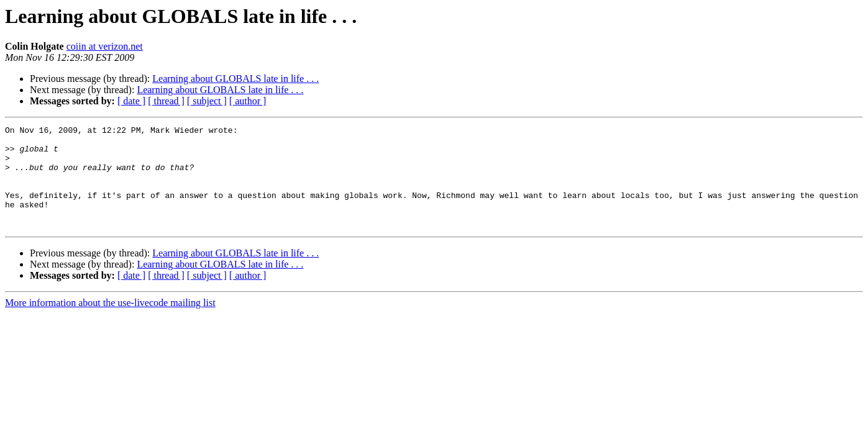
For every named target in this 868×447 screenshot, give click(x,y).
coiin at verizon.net (105, 46)
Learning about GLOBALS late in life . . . (235, 79)
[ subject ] (207, 101)
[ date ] (131, 101)
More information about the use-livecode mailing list (110, 323)
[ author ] (248, 101)
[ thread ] (166, 101)
